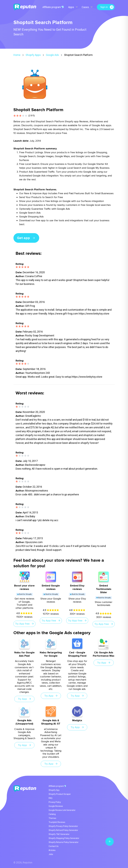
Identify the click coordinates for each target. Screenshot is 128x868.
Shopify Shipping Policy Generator (64, 838)
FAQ (50, 798)
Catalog (52, 814)
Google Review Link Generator (62, 810)
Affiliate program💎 (53, 7)
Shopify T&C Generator (59, 834)
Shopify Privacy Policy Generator (63, 826)
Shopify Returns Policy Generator (64, 842)
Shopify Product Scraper (60, 794)
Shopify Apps (33, 55)
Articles (52, 850)
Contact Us (54, 846)
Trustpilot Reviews (57, 822)
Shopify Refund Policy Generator (63, 830)
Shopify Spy (54, 790)
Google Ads (52, 55)
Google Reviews (56, 806)
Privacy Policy (55, 802)
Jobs (51, 854)
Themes (52, 818)
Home (17, 55)
